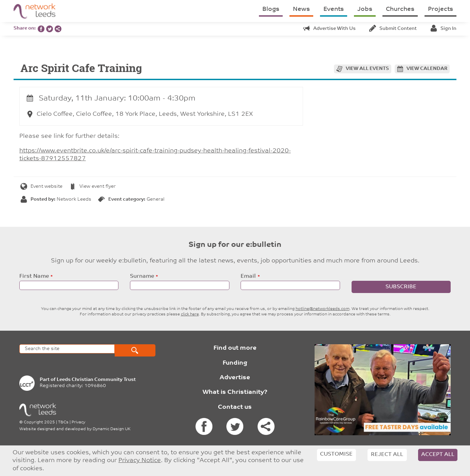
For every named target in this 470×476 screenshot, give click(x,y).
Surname (142, 276)
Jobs (365, 9)
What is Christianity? (235, 392)
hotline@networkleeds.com (323, 309)
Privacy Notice (140, 461)
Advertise (235, 378)
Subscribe (401, 287)
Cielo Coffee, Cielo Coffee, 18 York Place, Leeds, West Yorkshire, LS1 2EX (140, 114)
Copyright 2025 (39, 422)
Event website (41, 187)
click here (190, 314)
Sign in (443, 29)
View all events (367, 69)
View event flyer (92, 187)
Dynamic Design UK (112, 429)
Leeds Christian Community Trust (96, 380)
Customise (336, 454)
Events (334, 9)
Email (248, 276)
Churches (400, 9)
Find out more (235, 348)
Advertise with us (329, 29)
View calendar (427, 69)
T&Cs (63, 422)
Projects (440, 9)
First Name (34, 276)
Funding (235, 363)
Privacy (78, 422)
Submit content (393, 29)
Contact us (235, 407)
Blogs (271, 9)
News (301, 9)
